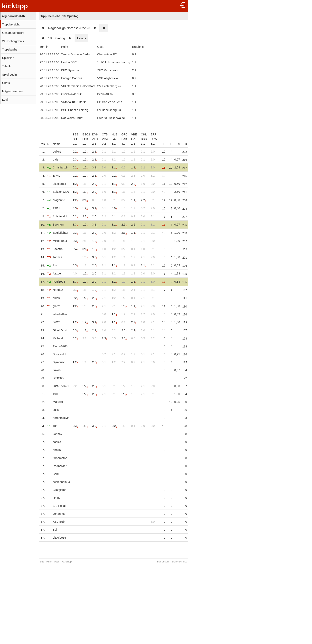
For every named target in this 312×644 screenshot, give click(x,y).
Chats (6, 83)
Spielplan (8, 58)
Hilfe (49, 562)
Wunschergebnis (13, 41)
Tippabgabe (10, 50)
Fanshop (67, 562)
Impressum (166, 562)
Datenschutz (183, 562)
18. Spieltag (57, 38)
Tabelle (7, 66)
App (56, 562)
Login (6, 100)
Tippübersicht (11, 24)
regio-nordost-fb (14, 16)
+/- (49, 144)
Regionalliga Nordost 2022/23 (69, 28)
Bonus (81, 38)
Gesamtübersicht (13, 33)
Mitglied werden (12, 91)
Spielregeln (9, 75)
